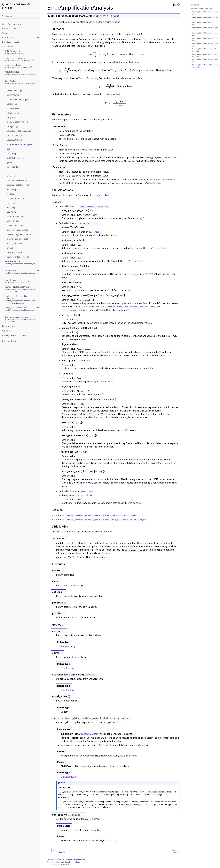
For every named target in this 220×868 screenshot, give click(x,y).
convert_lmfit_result (16, 225)
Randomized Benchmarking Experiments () (20, 300)
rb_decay (11, 194)
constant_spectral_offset (18, 185)
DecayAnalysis (13, 126)
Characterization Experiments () (20, 289)
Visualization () (20, 273)
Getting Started (9, 29)
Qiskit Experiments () (14, 52)
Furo (78, 862)
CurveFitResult (13, 108)
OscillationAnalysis (15, 135)
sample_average (14, 252)
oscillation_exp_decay (17, 216)
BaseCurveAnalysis (15, 90)
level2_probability (15, 243)
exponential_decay (15, 158)
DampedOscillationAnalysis (19, 131)
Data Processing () (20, 74)
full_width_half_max (16, 198)
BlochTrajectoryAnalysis (17, 122)
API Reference (9, 47)
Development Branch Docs (14, 335)
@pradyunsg (70, 862)
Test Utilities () (17, 281)
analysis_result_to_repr (18, 221)
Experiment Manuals (11, 42)
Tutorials (6, 33)
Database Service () (20, 264)
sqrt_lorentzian (14, 167)
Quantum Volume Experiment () (20, 319)
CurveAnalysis (13, 95)
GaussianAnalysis (14, 140)
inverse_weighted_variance (19, 234)
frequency (11, 203)
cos (8, 149)
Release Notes (9, 326)
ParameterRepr (13, 113)
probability (12, 248)
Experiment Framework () (19, 59)
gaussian (11, 162)
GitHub (5, 331)
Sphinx (58, 862)
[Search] (20, 16)
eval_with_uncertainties (17, 230)
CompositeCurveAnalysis (18, 99)
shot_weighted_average (18, 257)
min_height (12, 212)
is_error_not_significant (17, 239)
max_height (12, 207)
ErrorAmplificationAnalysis (19, 144)
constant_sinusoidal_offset (19, 180)
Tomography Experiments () (20, 310)
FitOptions (11, 117)
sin (8, 171)
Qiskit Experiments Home (13, 24)
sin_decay (11, 176)
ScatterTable (13, 104)
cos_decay (12, 153)
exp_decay (12, 189)
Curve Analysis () (20, 83)
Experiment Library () (18, 66)
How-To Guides (9, 38)
